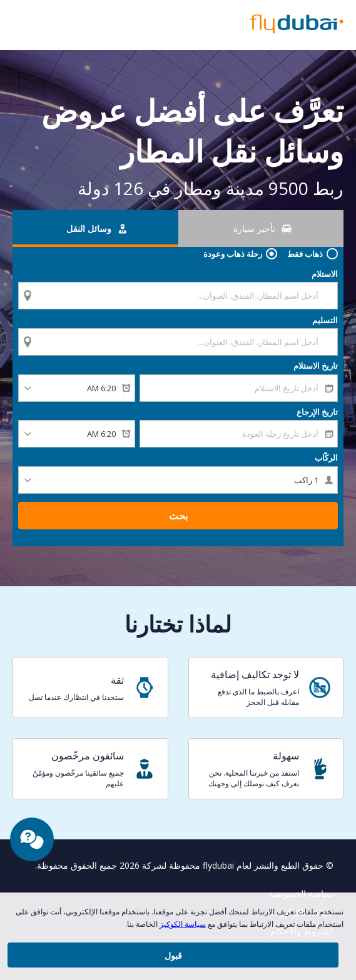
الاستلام (325, 274)
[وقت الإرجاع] (77, 454)
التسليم (325, 330)
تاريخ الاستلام (316, 386)
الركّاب (326, 477)
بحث (178, 536)
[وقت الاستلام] (77, 408)
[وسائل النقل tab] (95, 228)
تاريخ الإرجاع (317, 432)
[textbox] (178, 296)
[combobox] (178, 295)
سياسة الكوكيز (183, 924)
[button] (14, 25)
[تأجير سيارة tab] (261, 228)
